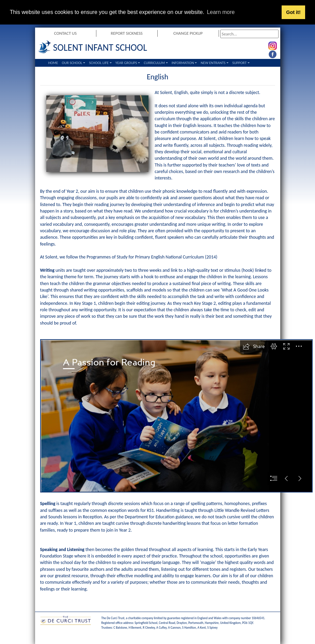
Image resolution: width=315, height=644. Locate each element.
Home (53, 63)
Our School (72, 63)
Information (183, 63)
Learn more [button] (221, 12)
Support (239, 63)
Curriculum (154, 63)
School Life (99, 63)
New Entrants (213, 63)
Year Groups (126, 63)
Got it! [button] (293, 12)
